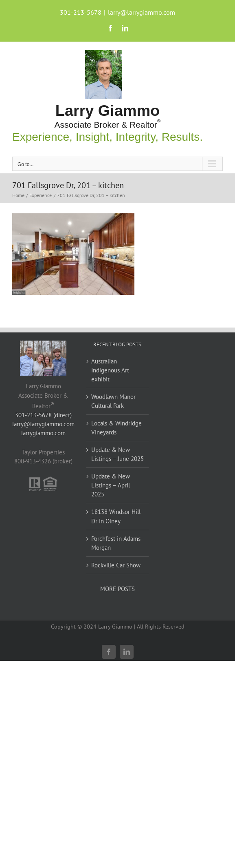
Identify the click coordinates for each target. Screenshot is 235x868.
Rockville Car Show (116, 565)
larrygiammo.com (43, 433)
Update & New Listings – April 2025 (111, 485)
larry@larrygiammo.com (142, 12)
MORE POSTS (117, 589)
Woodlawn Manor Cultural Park (113, 401)
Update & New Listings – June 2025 (117, 454)
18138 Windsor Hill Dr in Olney (116, 516)
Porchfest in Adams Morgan (116, 543)
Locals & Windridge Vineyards (116, 428)
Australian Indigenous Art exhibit (110, 370)
